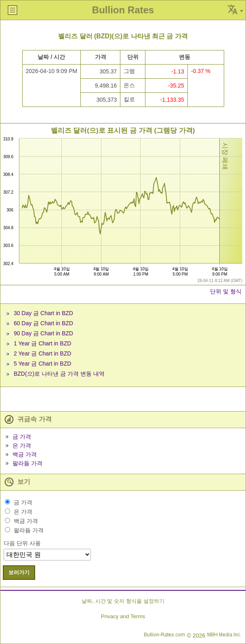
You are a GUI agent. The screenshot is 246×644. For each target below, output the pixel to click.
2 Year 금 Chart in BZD (42, 353)
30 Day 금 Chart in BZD (43, 313)
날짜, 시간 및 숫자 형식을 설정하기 (123, 601)
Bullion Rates (123, 10)
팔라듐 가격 (27, 463)
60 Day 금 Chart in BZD (43, 323)
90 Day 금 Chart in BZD (43, 333)
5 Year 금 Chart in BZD (42, 364)
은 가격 (22, 445)
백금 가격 (25, 454)
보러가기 (19, 572)
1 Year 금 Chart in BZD (42, 343)
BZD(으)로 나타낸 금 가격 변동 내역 (59, 374)
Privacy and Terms (123, 616)
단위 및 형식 (226, 291)
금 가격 (22, 437)
